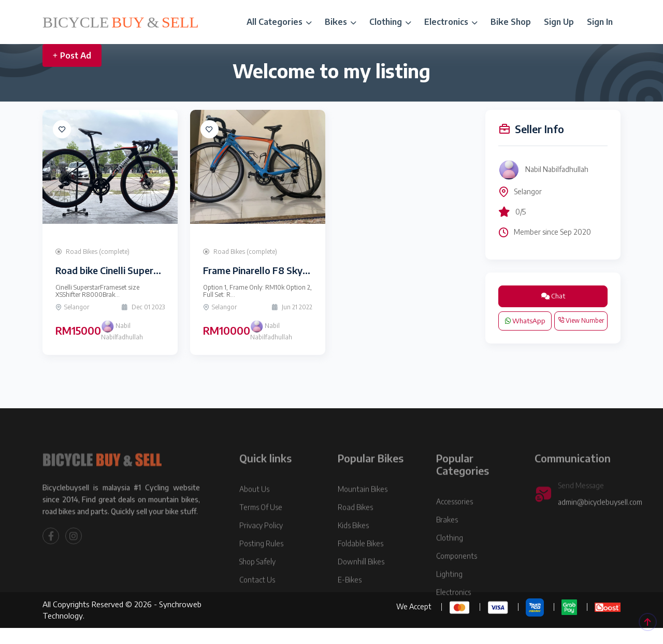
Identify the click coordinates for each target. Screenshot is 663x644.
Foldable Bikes (361, 563)
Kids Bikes (353, 545)
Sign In (600, 22)
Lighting (449, 594)
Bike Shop (511, 22)
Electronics (451, 22)
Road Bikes (355, 527)
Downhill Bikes (361, 582)
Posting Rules (261, 563)
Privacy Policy (261, 545)
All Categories (279, 22)
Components (457, 576)
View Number (581, 320)
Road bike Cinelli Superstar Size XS (130, 270)
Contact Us (257, 600)
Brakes (447, 540)
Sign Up (559, 22)
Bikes (341, 22)
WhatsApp (525, 321)
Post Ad (72, 55)
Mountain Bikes (363, 509)
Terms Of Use (261, 527)
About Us (254, 509)
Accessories (455, 521)
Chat (553, 296)
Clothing (390, 22)
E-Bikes (350, 600)
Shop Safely (257, 582)
